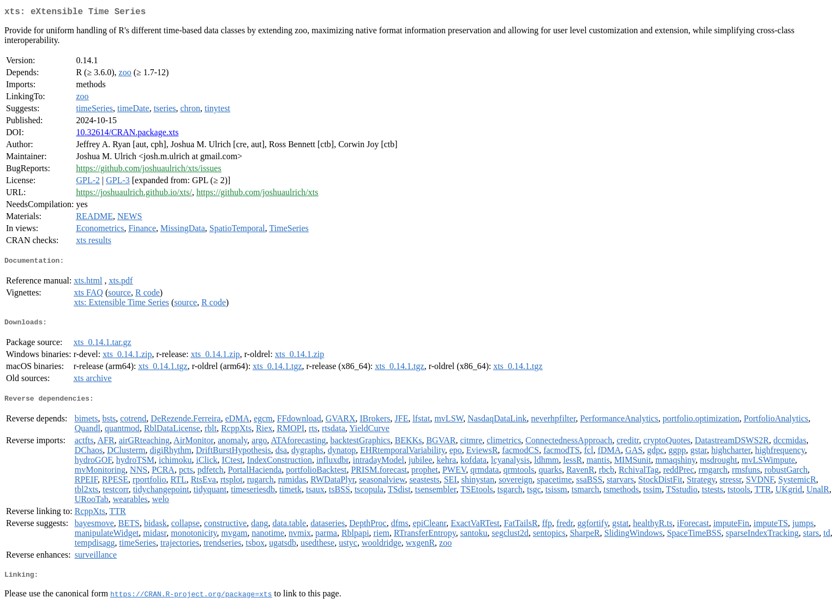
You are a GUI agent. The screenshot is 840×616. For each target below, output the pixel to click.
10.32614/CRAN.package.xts (127, 134)
